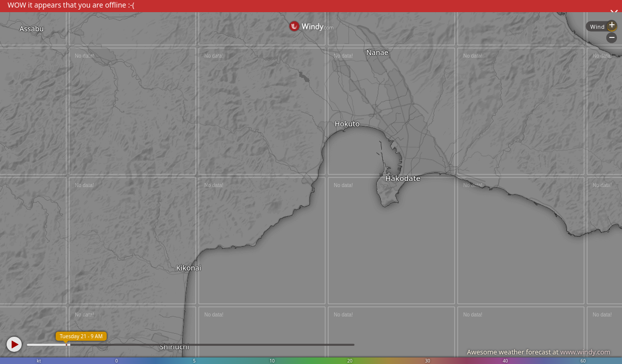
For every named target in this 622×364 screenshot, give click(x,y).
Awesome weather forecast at (539, 352)
